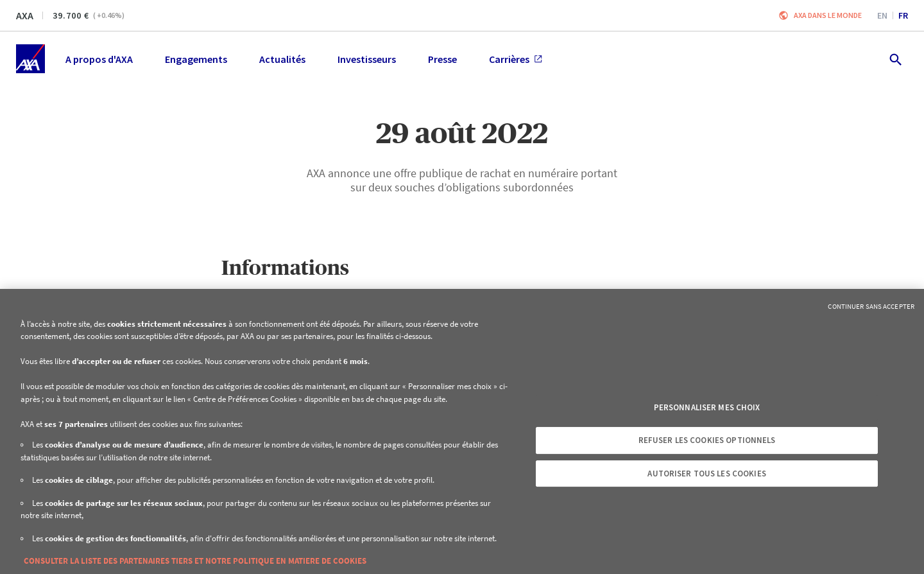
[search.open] (895, 59)
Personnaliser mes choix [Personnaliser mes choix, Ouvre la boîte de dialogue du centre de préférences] (707, 407)
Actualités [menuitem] (282, 59)
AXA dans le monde (828, 15)
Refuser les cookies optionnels (707, 440)
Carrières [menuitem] (516, 59)
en (882, 15)
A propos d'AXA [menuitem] (99, 59)
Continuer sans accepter (871, 306)
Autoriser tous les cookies (706, 474)
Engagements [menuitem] (196, 59)
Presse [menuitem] (442, 59)
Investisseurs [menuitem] (367, 59)
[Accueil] (30, 59)
